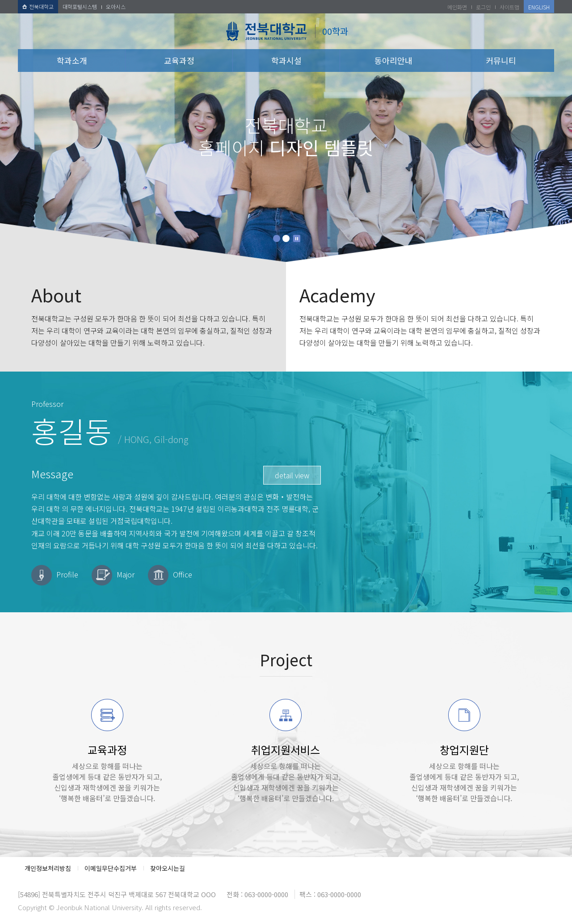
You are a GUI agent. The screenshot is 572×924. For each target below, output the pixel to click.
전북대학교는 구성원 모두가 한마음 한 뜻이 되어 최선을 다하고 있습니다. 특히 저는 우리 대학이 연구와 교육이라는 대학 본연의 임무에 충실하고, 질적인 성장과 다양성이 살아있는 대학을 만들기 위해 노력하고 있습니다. (152, 317)
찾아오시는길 (168, 868)
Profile (67, 574)
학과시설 (286, 60)
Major (126, 574)
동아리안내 (393, 60)
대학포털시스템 (80, 6)
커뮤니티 (501, 60)
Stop (297, 238)
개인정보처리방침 (48, 868)
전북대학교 (38, 6)
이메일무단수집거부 (111, 868)
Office (183, 574)
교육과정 (179, 60)
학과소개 (72, 60)
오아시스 (116, 6)
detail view (292, 475)
